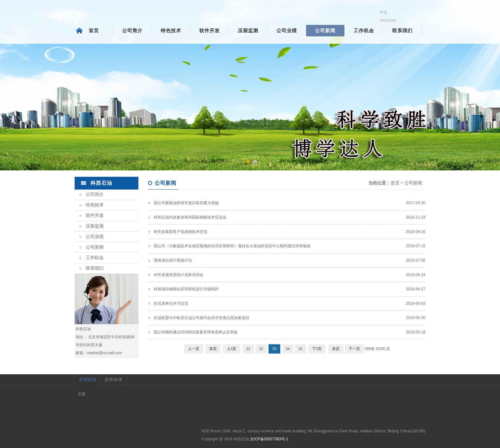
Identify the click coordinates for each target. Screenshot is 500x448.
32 (261, 349)
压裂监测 (248, 31)
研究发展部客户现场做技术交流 (180, 232)
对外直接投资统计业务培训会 (179, 275)
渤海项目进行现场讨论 (173, 260)
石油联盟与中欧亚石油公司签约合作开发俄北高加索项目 (202, 318)
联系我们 (402, 31)
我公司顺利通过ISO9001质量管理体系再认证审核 (196, 332)
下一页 (354, 349)
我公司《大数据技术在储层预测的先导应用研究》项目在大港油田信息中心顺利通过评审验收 (232, 246)
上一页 (194, 349)
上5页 (232, 349)
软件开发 (210, 31)
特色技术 (171, 31)
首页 (94, 31)
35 (300, 349)
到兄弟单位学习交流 (171, 303)
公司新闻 (325, 31)
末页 (336, 349)
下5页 (317, 349)
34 (288, 349)
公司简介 (132, 31)
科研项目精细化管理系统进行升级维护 (186, 289)
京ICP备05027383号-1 (269, 439)
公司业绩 (287, 31)
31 (248, 349)
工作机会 (364, 31)
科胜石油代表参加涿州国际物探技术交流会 (190, 217)
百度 (82, 394)
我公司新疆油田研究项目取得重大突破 (186, 203)
